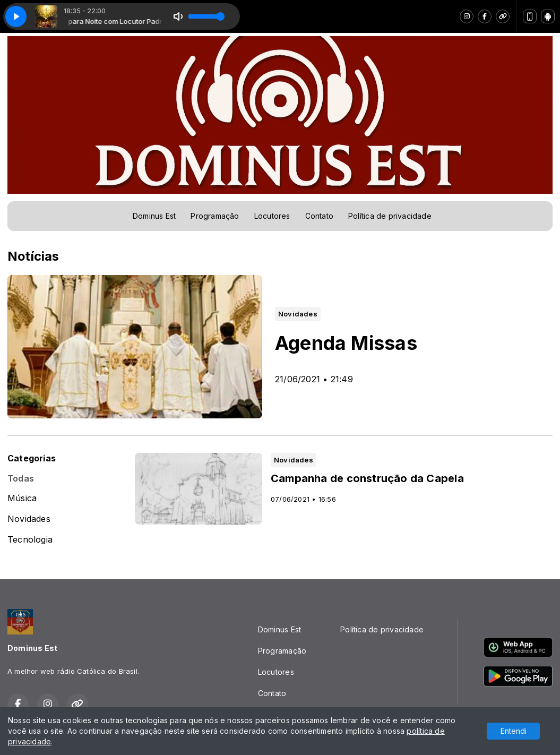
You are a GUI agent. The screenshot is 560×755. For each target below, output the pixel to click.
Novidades (29, 519)
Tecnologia (30, 540)
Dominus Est (154, 216)
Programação (215, 216)
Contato (319, 216)
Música (22, 498)
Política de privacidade (390, 216)
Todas (21, 479)
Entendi (514, 731)
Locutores (272, 216)
